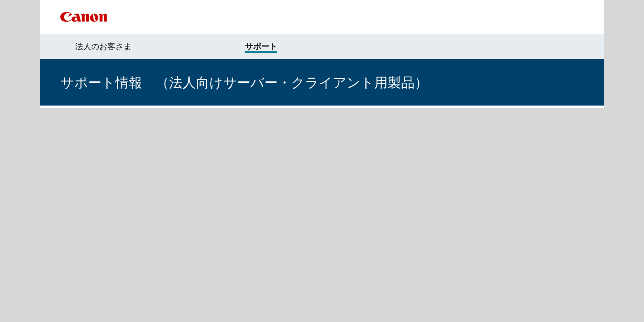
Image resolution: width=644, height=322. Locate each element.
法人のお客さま (103, 47)
